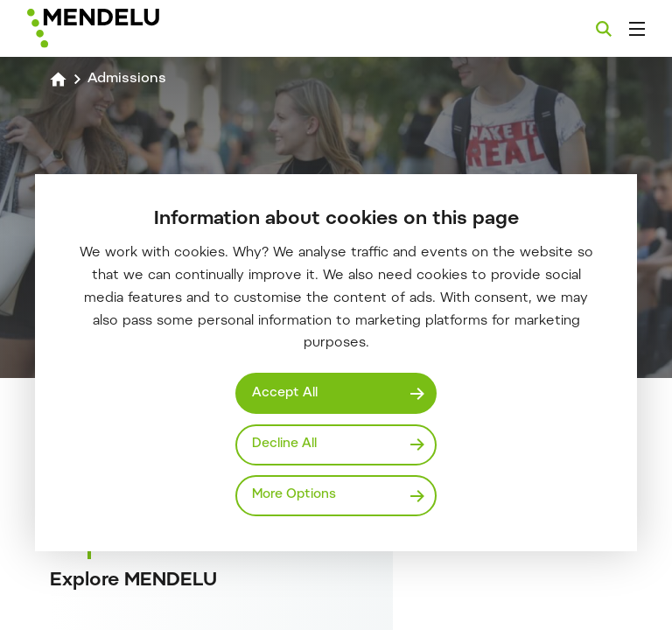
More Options (294, 495)
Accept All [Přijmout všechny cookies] (285, 393)
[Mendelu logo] (120, 28)
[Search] (604, 29)
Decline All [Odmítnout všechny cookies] (284, 444)
